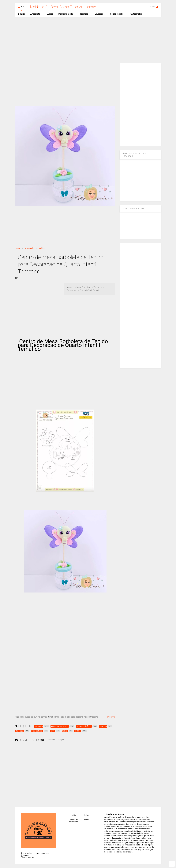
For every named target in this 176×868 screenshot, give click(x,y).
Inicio (21, 14)
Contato (86, 815)
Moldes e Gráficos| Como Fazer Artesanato (63, 7)
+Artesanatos (137, 14)
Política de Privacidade (74, 821)
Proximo (111, 717)
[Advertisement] (88, 40)
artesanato (29, 248)
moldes (42, 248)
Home (18, 248)
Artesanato (36, 14)
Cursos (50, 14)
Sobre (86, 820)
